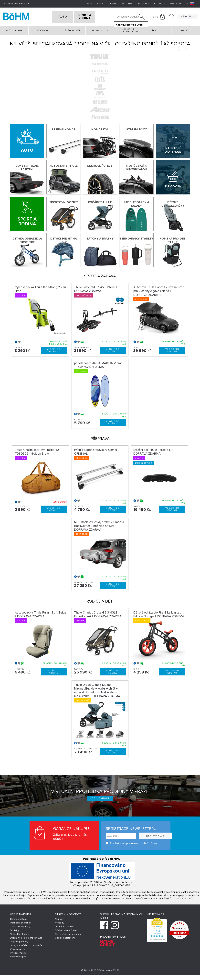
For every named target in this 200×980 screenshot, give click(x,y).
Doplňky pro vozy (19, 941)
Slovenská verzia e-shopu (69, 933)
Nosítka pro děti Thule (173, 239)
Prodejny (15, 929)
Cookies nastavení (65, 937)
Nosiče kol (100, 128)
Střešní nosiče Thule (66, 929)
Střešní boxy (157, 29)
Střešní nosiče (71, 29)
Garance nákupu (19, 918)
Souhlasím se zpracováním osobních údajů (125, 842)
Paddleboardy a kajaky (136, 203)
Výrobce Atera (17, 948)
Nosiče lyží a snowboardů (129, 29)
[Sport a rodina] (27, 213)
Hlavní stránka (94, 4)
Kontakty (176, 4)
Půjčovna (160, 4)
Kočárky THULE (100, 201)
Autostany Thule (64, 165)
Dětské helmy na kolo (64, 239)
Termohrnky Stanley (136, 237)
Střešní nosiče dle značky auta (26, 937)
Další (186, 29)
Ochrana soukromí (64, 926)
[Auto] (27, 140)
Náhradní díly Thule (173, 149)
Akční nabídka (14, 29)
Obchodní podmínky (120, 4)
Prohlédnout (100, 797)
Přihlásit (188, 16)
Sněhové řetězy (100, 29)
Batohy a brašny (100, 237)
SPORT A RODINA (90, 16)
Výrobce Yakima (18, 952)
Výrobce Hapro (18, 956)
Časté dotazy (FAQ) (20, 926)
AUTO (58, 16)
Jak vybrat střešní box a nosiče (26, 944)
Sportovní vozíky (64, 201)
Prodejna (143, 4)
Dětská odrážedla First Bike (27, 239)
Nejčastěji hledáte (20, 933)
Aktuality (59, 918)
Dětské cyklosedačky (173, 203)
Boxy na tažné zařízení (27, 166)
